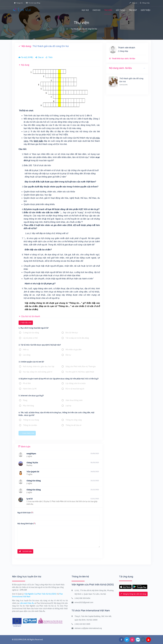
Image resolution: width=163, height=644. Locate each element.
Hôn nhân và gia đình (74, 350)
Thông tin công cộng (74, 420)
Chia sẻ (39, 57)
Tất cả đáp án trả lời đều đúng (77, 338)
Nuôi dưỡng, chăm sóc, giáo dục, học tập (39, 366)
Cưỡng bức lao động (31, 333)
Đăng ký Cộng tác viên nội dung (133, 594)
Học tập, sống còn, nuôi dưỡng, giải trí (38, 372)
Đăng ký (133, 3)
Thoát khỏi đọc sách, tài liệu (123, 59)
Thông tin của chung (31, 420)
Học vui (85, 10)
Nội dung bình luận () (26, 524)
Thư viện (108, 10)
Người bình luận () (25, 513)
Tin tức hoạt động (33, 3)
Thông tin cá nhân (30, 425)
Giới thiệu (145, 10)
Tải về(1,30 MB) (26, 57)
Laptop (68, 406)
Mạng (25, 400)
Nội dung (24, 65)
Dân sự (68, 355)
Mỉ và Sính (27, 383)
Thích (49, 57)
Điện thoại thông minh (74, 400)
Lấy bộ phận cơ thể (30, 338)
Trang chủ (18, 3)
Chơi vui (96, 10)
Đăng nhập (145, 3)
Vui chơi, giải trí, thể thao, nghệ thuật (80, 372)
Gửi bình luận (25, 551)
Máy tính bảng (29, 406)
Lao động (27, 355)
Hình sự (26, 350)
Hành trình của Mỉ (30, 389)
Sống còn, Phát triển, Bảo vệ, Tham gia (81, 366)
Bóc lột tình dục (72, 333)
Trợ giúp (133, 10)
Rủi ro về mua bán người (75, 389)
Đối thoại (120, 10)
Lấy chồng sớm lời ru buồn (76, 383)
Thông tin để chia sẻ (73, 425)
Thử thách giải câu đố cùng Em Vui (131, 80)
